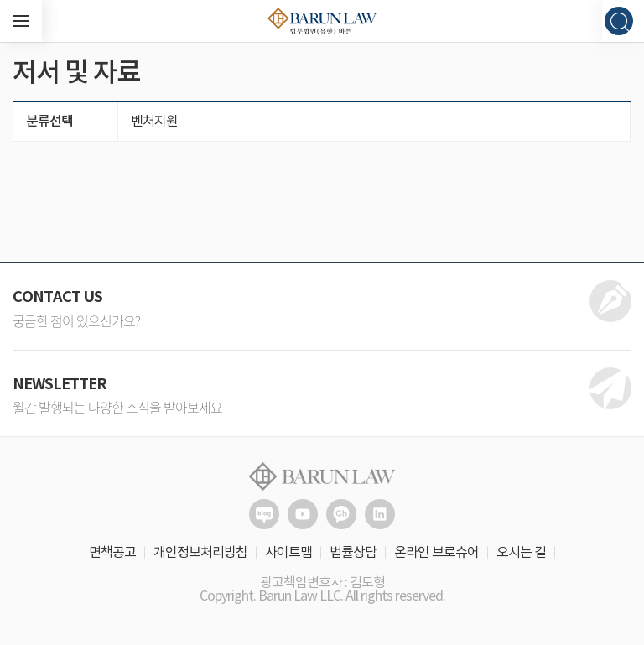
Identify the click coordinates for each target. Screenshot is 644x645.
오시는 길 (521, 553)
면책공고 (112, 553)
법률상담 (353, 553)
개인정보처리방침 (200, 553)
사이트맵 (288, 553)
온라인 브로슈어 (436, 553)
